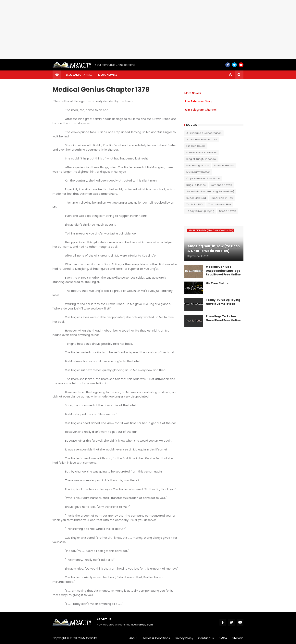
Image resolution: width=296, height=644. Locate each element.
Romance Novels (222, 185)
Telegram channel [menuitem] (78, 75)
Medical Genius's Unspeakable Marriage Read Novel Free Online (223, 271)
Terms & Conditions (156, 638)
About (133, 638)
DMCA (223, 638)
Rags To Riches (196, 185)
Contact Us (206, 638)
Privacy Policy (184, 638)
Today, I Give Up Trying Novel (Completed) (223, 302)
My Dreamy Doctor (198, 172)
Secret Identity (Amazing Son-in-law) (210, 191)
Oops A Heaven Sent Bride (203, 178)
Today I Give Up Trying (200, 211)
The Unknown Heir (220, 204)
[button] (230, 75)
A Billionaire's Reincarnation (204, 133)
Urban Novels (228, 211)
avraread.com (144, 625)
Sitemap (238, 638)
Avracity (91, 638)
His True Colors (196, 146)
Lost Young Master (198, 165)
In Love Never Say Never (202, 152)
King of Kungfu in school (201, 159)
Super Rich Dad (196, 198)
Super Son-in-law (222, 198)
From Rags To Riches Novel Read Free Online (223, 318)
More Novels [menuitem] (108, 75)
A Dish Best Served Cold (202, 139)
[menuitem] (57, 75)
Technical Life (195, 204)
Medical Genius (224, 165)
